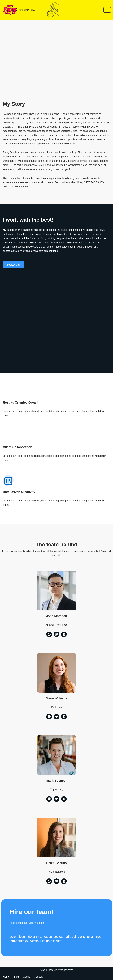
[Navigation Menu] (107, 10)
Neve (42, 970)
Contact (38, 977)
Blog (16, 977)
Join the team (37, 923)
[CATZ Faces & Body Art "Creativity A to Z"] (19, 10)
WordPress (67, 970)
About (26, 977)
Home (6, 977)
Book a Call (13, 265)
